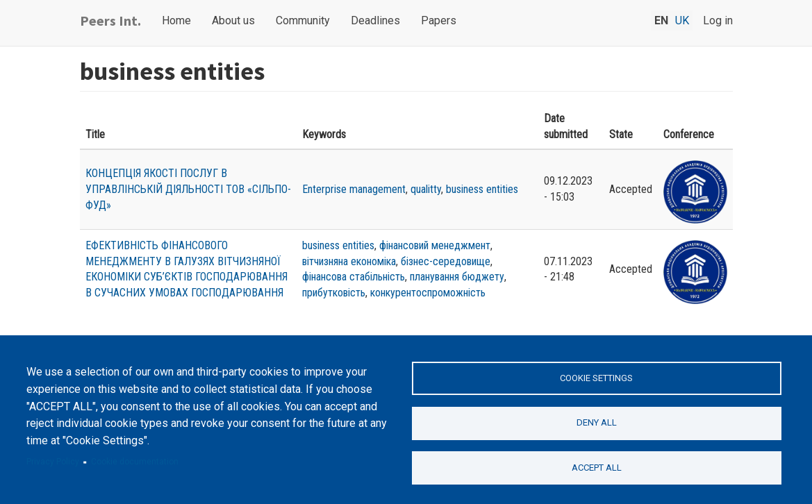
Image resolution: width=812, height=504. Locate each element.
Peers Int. (110, 20)
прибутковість (334, 293)
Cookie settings (596, 378)
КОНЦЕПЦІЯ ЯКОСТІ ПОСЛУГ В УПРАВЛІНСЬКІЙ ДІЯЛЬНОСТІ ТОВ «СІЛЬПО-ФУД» (188, 189)
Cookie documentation (135, 462)
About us (233, 20)
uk (682, 20)
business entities (482, 189)
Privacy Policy (53, 462)
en (661, 20)
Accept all (597, 468)
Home (176, 20)
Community (303, 20)
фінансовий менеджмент (435, 245)
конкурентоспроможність (428, 293)
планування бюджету (457, 277)
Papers (439, 20)
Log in (718, 20)
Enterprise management (354, 189)
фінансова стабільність (354, 277)
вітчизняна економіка (349, 261)
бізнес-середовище (446, 261)
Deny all (597, 422)
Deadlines (375, 20)
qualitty (426, 189)
